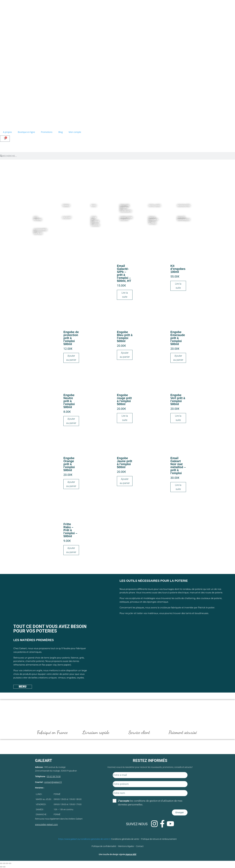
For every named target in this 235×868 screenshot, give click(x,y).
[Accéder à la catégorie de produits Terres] (63, 204)
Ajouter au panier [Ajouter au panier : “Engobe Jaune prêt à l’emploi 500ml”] (125, 481)
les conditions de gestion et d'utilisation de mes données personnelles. (150, 803)
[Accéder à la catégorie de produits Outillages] (149, 204)
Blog (60, 132)
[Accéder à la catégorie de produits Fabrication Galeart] (120, 216)
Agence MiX (131, 854)
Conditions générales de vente (125, 839)
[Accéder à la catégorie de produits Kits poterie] (34, 216)
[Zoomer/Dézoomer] (1, 863)
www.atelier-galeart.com (46, 825)
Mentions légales (126, 846)
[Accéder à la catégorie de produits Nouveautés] (178, 204)
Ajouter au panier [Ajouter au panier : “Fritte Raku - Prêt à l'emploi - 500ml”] (71, 550)
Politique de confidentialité (104, 846)
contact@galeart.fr (53, 782)
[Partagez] (7, 863)
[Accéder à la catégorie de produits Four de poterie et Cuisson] (91, 216)
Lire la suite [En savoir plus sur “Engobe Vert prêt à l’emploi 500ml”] (178, 418)
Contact (140, 846)
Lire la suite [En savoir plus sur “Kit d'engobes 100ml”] (178, 286)
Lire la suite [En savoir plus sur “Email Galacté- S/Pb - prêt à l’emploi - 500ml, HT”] (125, 295)
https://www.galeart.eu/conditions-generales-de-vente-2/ (85, 839)
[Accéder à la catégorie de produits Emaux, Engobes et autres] (149, 216)
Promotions (47, 132)
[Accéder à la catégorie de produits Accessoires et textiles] (34, 228)
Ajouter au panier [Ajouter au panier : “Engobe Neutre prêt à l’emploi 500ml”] (71, 421)
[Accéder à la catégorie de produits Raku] (91, 204)
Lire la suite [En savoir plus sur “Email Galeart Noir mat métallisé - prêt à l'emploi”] (178, 487)
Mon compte (75, 132)
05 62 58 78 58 (54, 777)
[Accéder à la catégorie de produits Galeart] (63, 216)
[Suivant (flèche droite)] (4, 867)
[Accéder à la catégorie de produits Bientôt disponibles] (178, 216)
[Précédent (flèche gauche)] (1, 867)
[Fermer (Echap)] (10, 863)
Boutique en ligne (26, 132)
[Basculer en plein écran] (4, 863)
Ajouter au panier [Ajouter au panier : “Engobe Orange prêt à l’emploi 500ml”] (71, 484)
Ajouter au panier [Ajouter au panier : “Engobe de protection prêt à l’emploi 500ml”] (71, 358)
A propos (7, 132)
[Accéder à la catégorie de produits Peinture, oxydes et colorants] (120, 204)
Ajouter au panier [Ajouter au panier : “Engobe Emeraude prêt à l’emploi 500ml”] (178, 358)
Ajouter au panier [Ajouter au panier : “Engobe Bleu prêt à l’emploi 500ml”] (125, 355)
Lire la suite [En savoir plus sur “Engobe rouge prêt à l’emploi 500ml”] (125, 418)
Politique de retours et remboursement (159, 839)
